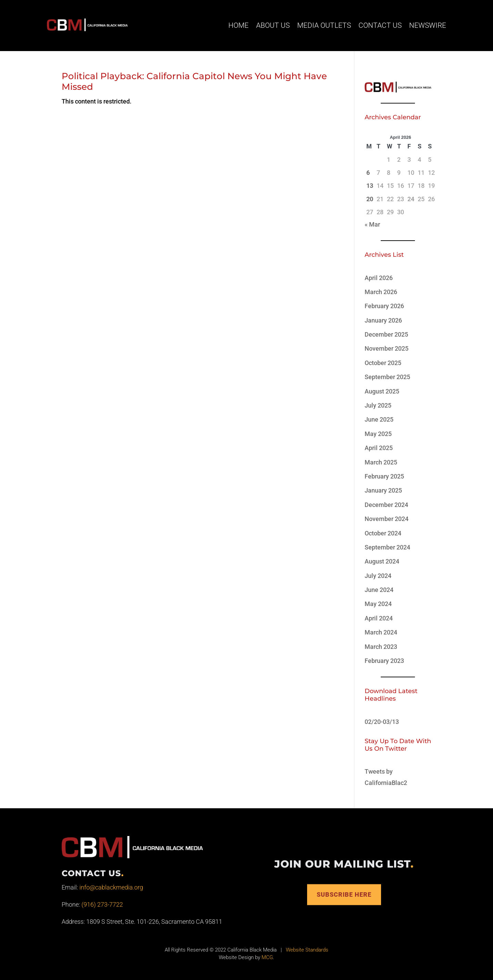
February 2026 (384, 306)
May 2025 (378, 434)
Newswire (428, 25)
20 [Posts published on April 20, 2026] (370, 199)
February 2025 (384, 476)
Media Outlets (324, 25)
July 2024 (378, 576)
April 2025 (379, 448)
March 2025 (381, 462)
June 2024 (379, 590)
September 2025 (387, 377)
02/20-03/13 (382, 722)
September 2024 (387, 547)
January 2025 (383, 490)
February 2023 (384, 661)
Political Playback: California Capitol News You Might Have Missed (194, 81)
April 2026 (379, 278)
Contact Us (380, 25)
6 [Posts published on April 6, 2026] (368, 173)
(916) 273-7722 (102, 904)
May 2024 (378, 604)
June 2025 (379, 419)
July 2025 (378, 405)
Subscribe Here (344, 894)
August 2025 (382, 391)
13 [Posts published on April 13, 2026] (370, 186)
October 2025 (383, 363)
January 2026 (383, 320)
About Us (273, 25)
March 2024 (381, 632)
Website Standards (307, 950)
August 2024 (382, 561)
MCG (267, 957)
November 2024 (387, 519)
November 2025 (387, 348)
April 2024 (379, 618)
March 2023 (381, 647)
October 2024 (383, 533)
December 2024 (386, 505)
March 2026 (381, 292)
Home (238, 25)
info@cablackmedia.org (111, 887)
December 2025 (386, 334)
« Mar (372, 224)
